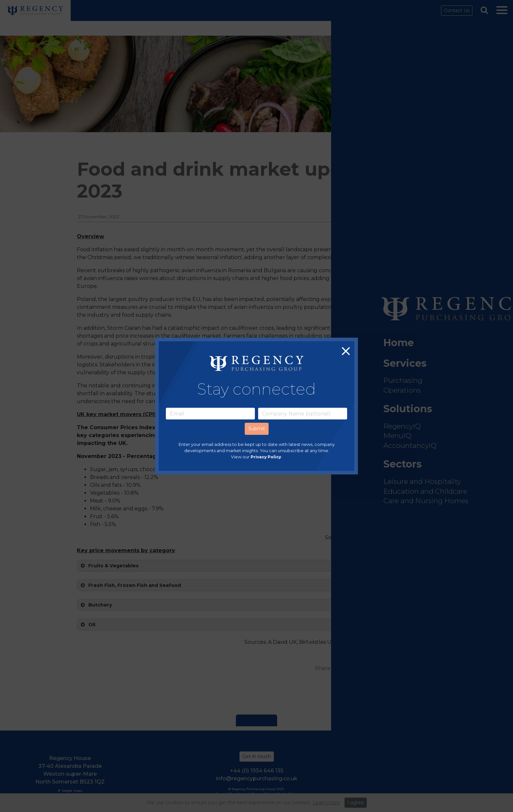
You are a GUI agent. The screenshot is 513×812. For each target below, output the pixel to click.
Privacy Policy (266, 457)
